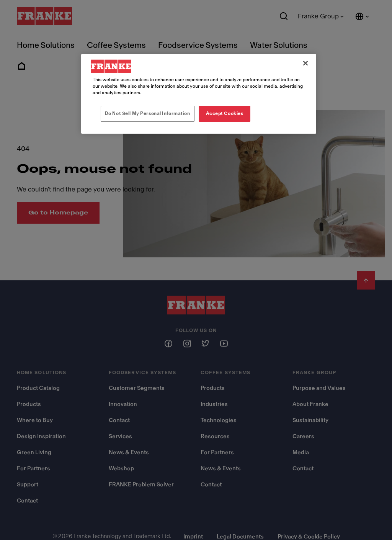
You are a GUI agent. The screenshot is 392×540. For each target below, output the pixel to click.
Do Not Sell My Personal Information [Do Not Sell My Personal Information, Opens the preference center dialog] (148, 113)
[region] (199, 94)
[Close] (305, 63)
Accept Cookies (225, 113)
